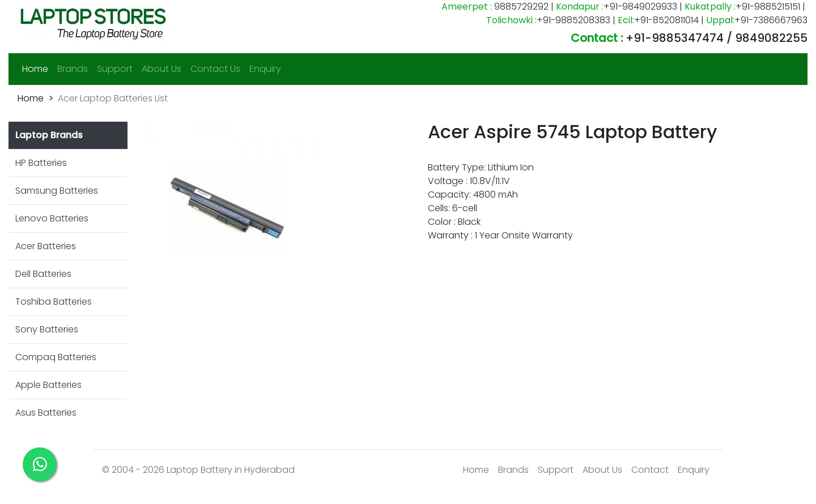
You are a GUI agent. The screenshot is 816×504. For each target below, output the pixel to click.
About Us (161, 69)
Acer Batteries (46, 246)
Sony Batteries (47, 329)
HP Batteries (41, 163)
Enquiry (265, 69)
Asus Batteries (46, 413)
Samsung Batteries (57, 191)
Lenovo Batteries (52, 218)
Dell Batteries (43, 274)
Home (37, 69)
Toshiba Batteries (54, 302)
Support (115, 69)
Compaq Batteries (56, 357)
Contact (650, 470)
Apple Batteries (48, 385)
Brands (73, 69)
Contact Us (215, 69)
